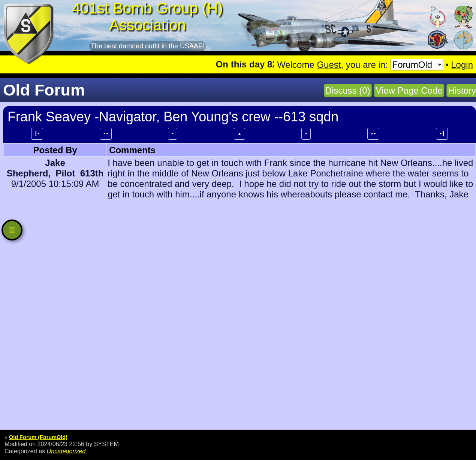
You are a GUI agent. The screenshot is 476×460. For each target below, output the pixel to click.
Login (462, 65)
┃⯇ (37, 134)
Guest (329, 65)
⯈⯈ (373, 134)
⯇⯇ (106, 134)
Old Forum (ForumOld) (38, 437)
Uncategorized (66, 451)
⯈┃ (442, 134)
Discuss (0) (348, 90)
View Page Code (409, 90)
